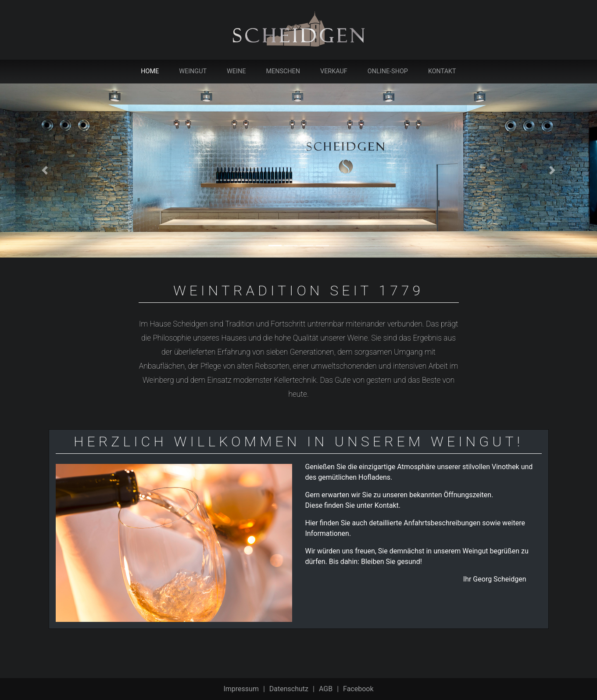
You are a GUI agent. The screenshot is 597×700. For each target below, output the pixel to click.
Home (152, 71)
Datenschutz (289, 689)
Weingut (193, 71)
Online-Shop (388, 71)
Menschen (283, 71)
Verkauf (334, 71)
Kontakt (442, 71)
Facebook (358, 689)
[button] (45, 171)
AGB (326, 689)
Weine (236, 71)
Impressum (241, 689)
